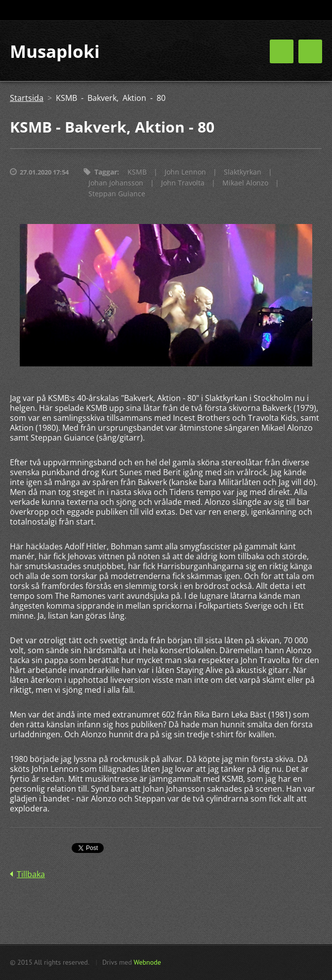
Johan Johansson (116, 183)
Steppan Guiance (117, 194)
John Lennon (185, 172)
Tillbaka (31, 874)
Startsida (27, 98)
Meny (310, 51)
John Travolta (183, 183)
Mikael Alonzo (245, 183)
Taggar (106, 172)
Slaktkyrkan (243, 172)
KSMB (137, 172)
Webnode (147, 962)
